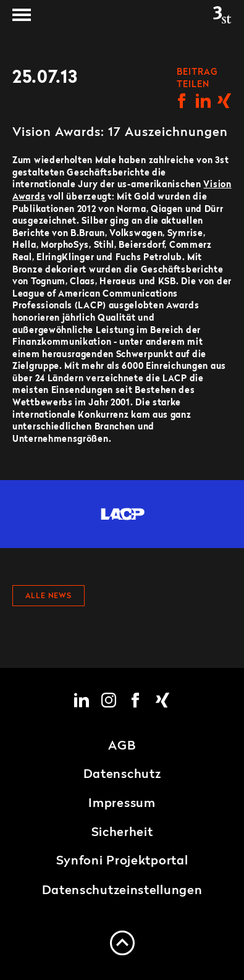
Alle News (48, 596)
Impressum (122, 804)
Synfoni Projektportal (122, 861)
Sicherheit (122, 833)
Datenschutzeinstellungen (122, 891)
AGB (122, 746)
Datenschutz (122, 775)
